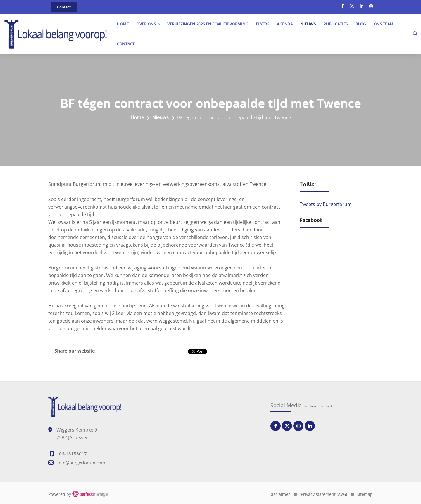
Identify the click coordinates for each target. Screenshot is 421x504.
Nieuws (308, 24)
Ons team (384, 24)
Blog (361, 24)
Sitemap (365, 494)
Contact (126, 44)
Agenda (285, 24)
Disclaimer (280, 494)
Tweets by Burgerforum (326, 204)
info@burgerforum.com (81, 463)
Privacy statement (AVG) (324, 494)
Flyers (263, 24)
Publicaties (336, 24)
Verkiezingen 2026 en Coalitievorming (208, 24)
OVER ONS (146, 24)
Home (123, 24)
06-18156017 (73, 454)
